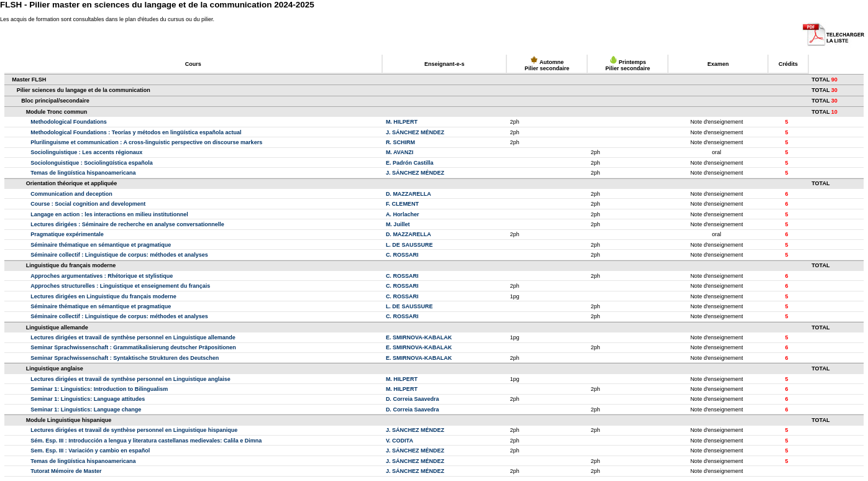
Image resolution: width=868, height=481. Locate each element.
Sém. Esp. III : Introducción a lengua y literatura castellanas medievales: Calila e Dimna (146, 441)
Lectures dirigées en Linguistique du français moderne (103, 296)
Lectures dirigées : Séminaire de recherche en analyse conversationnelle (127, 224)
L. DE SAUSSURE (409, 245)
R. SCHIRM (400, 142)
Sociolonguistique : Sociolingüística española (92, 163)
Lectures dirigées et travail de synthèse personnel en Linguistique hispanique (134, 430)
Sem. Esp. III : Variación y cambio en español (90, 451)
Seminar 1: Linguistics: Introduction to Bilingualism (99, 389)
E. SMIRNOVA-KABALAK (419, 337)
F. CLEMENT (402, 204)
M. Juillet (398, 224)
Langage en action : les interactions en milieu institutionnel (109, 214)
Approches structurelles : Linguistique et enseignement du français (120, 286)
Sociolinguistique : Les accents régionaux (86, 152)
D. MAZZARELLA (409, 194)
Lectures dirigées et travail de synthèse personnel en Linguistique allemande (133, 337)
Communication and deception (71, 194)
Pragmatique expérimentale (67, 234)
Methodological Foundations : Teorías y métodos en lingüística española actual (136, 132)
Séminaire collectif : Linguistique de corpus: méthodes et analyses (119, 255)
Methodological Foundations (69, 122)
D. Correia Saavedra (413, 399)
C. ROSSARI (402, 255)
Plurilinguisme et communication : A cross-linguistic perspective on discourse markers (146, 142)
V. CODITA (400, 441)
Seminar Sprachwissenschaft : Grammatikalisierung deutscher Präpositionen (133, 347)
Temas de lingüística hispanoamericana (83, 173)
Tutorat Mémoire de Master (66, 471)
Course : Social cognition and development (88, 204)
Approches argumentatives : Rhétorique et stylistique (102, 276)
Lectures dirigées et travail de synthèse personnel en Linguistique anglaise (130, 379)
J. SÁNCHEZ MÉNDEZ (415, 132)
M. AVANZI (400, 152)
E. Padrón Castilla (410, 163)
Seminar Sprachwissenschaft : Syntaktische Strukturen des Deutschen (125, 358)
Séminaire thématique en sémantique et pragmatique (101, 245)
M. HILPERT (402, 122)
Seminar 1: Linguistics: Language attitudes (88, 399)
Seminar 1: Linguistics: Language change (86, 410)
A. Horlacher (403, 214)
